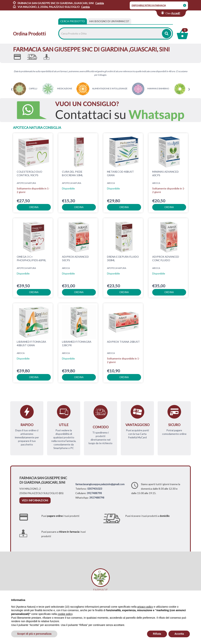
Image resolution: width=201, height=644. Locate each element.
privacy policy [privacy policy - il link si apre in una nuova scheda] (145, 607)
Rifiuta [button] (157, 634)
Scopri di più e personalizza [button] (34, 634)
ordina (34, 207)
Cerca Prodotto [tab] (73, 21)
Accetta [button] (179, 634)
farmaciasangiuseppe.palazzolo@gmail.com (100, 484)
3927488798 (94, 493)
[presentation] (12, 89)
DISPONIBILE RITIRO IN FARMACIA (149, 5)
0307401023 (95, 489)
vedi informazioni (35, 500)
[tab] (109, 21)
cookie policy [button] (65, 614)
